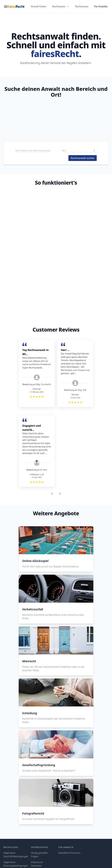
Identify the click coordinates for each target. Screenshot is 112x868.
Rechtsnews (82, 6)
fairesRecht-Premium (69, 853)
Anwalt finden (39, 6)
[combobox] (79, 151)
